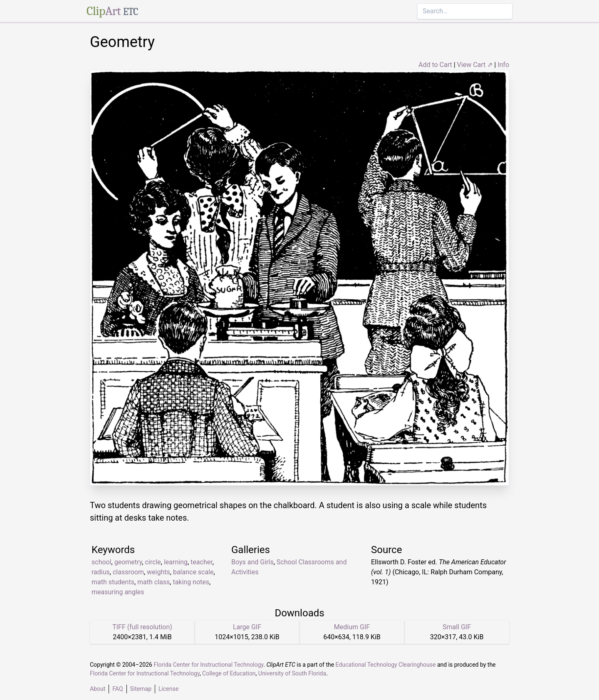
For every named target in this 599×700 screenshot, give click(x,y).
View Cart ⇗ (475, 65)
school (101, 562)
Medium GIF (352, 627)
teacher (202, 562)
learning (176, 562)
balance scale (193, 572)
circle (153, 562)
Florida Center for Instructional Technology (208, 665)
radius (101, 572)
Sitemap (141, 689)
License (168, 689)
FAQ (118, 689)
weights (158, 572)
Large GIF (247, 627)
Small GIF (457, 627)
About (98, 689)
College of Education (229, 673)
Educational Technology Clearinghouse (386, 665)
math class (153, 582)
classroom (128, 572)
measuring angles (118, 592)
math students (113, 582)
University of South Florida (292, 673)
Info (503, 65)
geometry (128, 562)
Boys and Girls (252, 562)
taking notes (191, 582)
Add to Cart (435, 65)
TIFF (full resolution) (142, 627)
